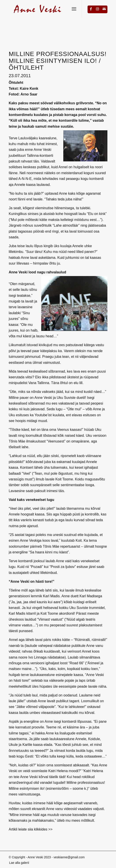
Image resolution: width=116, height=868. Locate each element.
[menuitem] (18, 863)
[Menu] (74, 9)
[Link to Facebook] (91, 9)
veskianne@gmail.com (69, 857)
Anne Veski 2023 (39, 857)
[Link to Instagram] (97, 9)
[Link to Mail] (104, 9)
